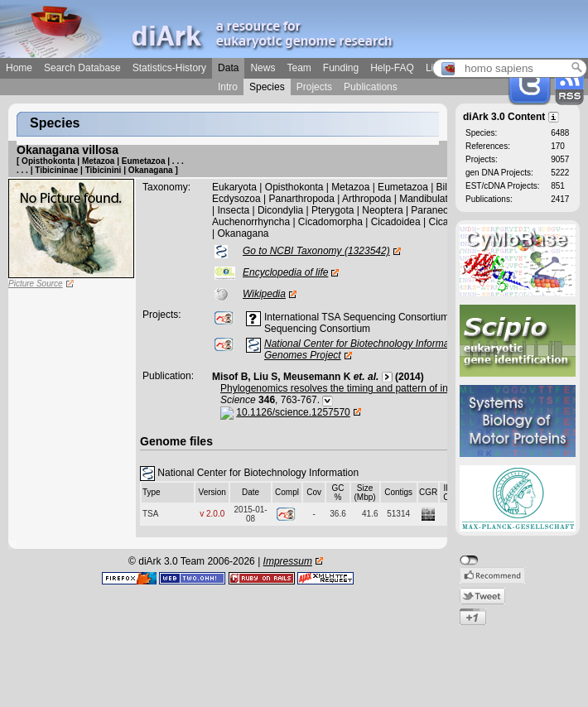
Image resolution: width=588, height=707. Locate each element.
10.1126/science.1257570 (293, 412)
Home (19, 68)
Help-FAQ (392, 68)
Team (299, 68)
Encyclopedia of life (285, 272)
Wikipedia (264, 294)
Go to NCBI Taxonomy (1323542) (316, 251)
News (263, 68)
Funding (341, 68)
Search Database (82, 68)
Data (228, 68)
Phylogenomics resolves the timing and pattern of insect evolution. (366, 388)
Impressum (288, 561)
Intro (228, 87)
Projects (314, 87)
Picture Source (36, 284)
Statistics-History (169, 68)
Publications (371, 87)
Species (267, 87)
